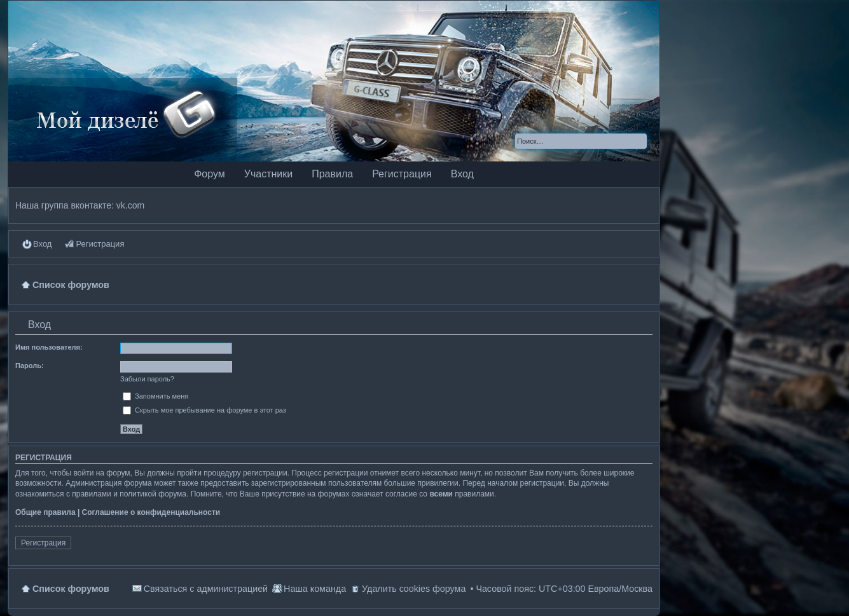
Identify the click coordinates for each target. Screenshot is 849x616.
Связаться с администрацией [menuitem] (206, 589)
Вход (462, 174)
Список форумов (71, 589)
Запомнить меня (155, 396)
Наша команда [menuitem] (315, 589)
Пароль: (30, 366)
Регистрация (402, 174)
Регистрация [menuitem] (100, 244)
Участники (268, 174)
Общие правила (45, 512)
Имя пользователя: (49, 347)
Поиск (620, 141)
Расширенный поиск (638, 141)
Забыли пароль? (147, 379)
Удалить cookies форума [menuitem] (414, 589)
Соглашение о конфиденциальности (151, 512)
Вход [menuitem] (42, 244)
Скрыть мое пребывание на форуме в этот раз (204, 410)
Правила (332, 174)
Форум (210, 174)
